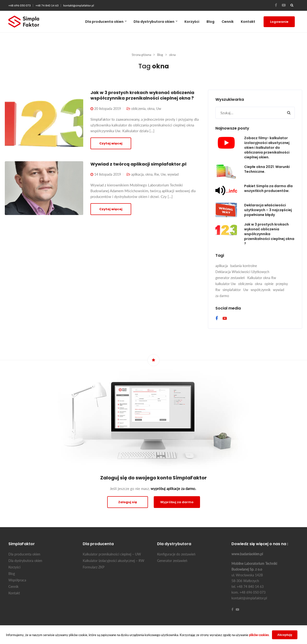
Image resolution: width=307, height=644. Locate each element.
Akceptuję (285, 635)
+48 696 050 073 (20, 5)
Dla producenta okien (104, 22)
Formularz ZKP (94, 567)
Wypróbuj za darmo (177, 502)
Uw (159, 109)
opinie (269, 284)
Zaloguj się (128, 502)
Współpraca (17, 580)
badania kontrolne (244, 266)
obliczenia (138, 109)
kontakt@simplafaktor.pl (79, 5)
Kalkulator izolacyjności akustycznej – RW (114, 561)
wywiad (173, 174)
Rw (157, 174)
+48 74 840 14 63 (47, 5)
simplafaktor (232, 290)
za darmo (222, 296)
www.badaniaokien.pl (247, 554)
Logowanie (279, 22)
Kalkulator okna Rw (262, 278)
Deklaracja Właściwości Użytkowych (242, 272)
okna (151, 109)
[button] (289, 113)
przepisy (282, 284)
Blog (210, 22)
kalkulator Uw (226, 284)
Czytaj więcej (111, 143)
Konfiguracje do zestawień (176, 554)
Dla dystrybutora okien (154, 22)
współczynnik (261, 290)
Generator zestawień (172, 561)
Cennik (228, 22)
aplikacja (137, 174)
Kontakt (248, 22)
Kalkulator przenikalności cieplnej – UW (112, 554)
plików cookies (259, 635)
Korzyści (192, 22)
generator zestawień (230, 278)
